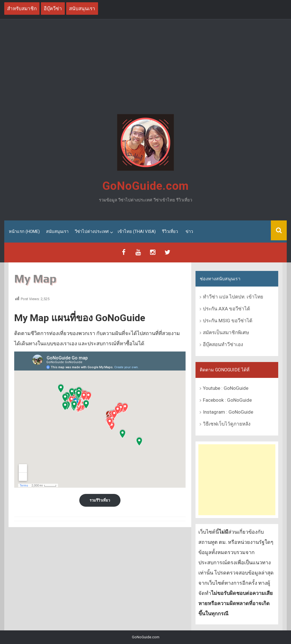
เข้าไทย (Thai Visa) (137, 231)
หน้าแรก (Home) (24, 231)
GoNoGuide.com (145, 186)
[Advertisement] (145, 68)
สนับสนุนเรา (57, 231)
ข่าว (189, 231)
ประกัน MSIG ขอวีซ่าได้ (228, 321)
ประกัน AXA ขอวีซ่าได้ (226, 309)
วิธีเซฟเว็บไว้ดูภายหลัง (227, 424)
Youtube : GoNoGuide (226, 388)
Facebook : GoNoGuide (227, 400)
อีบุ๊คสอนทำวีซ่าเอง (223, 344)
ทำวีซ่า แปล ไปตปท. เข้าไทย (233, 297)
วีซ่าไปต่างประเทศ (92, 231)
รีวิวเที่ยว (170, 231)
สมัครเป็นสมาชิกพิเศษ (226, 332)
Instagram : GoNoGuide (228, 412)
